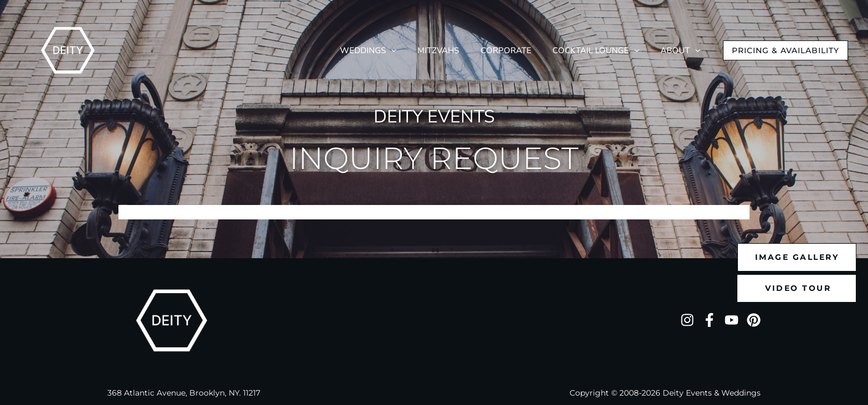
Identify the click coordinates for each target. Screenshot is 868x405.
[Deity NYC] (68, 50)
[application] (434, 51)
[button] (786, 50)
